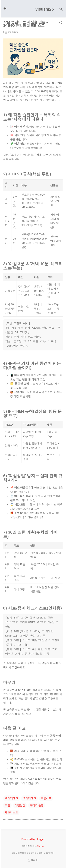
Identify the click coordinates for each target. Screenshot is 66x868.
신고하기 (33, 860)
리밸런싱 (20, 805)
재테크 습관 (37, 805)
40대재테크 (11, 798)
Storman (41, 846)
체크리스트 (11, 812)
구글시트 (46, 798)
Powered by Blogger (33, 839)
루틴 (7, 805)
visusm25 (45, 9)
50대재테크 (29, 798)
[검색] (61, 10)
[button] (61, 23)
